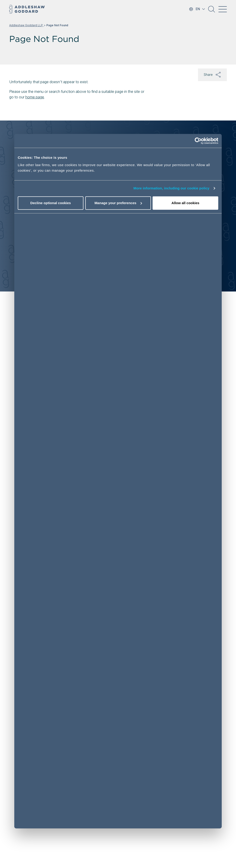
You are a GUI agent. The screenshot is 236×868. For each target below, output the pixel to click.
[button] (212, 11)
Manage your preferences (118, 203)
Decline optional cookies (51, 203)
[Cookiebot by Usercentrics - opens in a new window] (198, 141)
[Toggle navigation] (223, 9)
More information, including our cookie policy (171, 188)
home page (35, 97)
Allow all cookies (185, 203)
